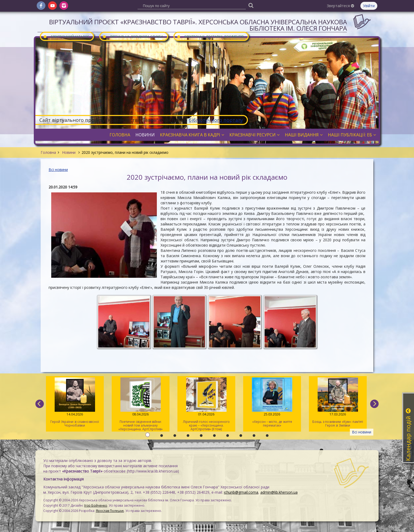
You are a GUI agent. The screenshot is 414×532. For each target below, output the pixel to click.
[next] (374, 404)
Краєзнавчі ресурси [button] (255, 135)
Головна (48, 152)
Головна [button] (120, 135)
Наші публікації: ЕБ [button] (352, 135)
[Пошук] (251, 5)
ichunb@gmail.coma (241, 492)
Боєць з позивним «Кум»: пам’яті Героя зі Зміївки (338, 403)
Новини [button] (145, 135)
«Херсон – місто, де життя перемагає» (272, 403)
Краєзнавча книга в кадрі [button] (192, 135)
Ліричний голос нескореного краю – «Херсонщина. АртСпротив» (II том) (206, 404)
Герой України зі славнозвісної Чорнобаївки (75, 403)
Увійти (369, 6)
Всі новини (58, 170)
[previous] (40, 404)
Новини (69, 152)
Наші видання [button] (304, 135)
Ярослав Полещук (110, 511)
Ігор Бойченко (96, 505)
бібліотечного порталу (216, 120)
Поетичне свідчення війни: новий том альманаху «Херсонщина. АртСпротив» (141, 404)
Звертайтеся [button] (340, 6)
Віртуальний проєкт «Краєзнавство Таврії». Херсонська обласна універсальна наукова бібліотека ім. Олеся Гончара (198, 25)
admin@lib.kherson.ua (279, 492)
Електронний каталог (66, 36)
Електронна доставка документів (210, 36)
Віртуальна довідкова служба (133, 36)
